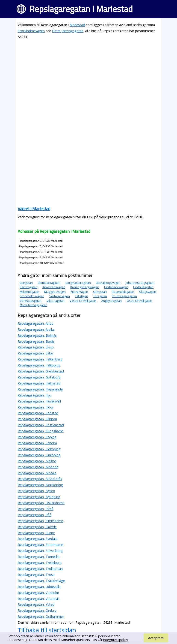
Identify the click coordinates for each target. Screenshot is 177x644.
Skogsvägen (148, 292)
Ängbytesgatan (111, 301)
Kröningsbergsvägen (85, 287)
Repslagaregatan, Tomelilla (39, 557)
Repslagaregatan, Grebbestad (41, 371)
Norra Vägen (79, 292)
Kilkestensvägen (54, 287)
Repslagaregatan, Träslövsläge (41, 581)
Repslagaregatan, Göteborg (39, 377)
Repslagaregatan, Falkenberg (40, 359)
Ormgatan (100, 292)
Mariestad (77, 25)
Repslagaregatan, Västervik (39, 599)
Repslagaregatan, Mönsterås (40, 479)
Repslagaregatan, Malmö (37, 461)
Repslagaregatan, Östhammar (41, 616)
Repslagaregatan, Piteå (36, 509)
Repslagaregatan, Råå (35, 515)
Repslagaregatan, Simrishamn (40, 521)
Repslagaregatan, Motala (37, 473)
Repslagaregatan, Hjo (34, 395)
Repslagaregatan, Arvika (36, 329)
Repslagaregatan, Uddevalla (39, 587)
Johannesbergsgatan (140, 283)
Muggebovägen (55, 292)
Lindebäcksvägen (116, 287)
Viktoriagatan (56, 301)
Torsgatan (100, 296)
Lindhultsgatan (143, 287)
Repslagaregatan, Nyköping (39, 497)
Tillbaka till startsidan (47, 630)
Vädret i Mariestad (34, 209)
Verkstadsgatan (31, 301)
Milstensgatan (29, 292)
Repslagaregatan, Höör (36, 407)
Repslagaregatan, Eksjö (36, 347)
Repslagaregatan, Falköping (39, 365)
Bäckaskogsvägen (108, 283)
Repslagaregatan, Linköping (39, 455)
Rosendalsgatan (123, 292)
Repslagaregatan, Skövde (37, 527)
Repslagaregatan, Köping (37, 437)
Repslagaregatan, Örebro (37, 610)
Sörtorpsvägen (60, 296)
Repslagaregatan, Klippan (37, 419)
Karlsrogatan (29, 287)
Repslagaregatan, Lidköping (39, 449)
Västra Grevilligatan (83, 301)
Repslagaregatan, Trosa (36, 575)
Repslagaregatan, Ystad (36, 604)
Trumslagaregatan (124, 296)
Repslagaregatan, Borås (36, 341)
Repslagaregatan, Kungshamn (41, 431)
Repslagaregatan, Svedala (38, 539)
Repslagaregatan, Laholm (37, 443)
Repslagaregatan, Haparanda (40, 389)
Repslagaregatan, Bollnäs (37, 335)
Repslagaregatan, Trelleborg (40, 563)
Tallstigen (81, 296)
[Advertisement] (88, 76)
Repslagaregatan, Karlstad (38, 413)
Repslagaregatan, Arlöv (35, 323)
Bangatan (26, 283)
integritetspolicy (116, 640)
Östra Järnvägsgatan (68, 31)
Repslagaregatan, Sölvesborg (40, 551)
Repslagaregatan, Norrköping (40, 485)
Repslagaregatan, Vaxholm (38, 593)
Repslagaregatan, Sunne (36, 533)
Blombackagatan (49, 283)
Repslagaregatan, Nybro (36, 491)
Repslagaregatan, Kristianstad (41, 425)
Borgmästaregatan (78, 283)
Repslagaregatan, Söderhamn (40, 545)
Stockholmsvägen (31, 31)
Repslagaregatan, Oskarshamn (41, 503)
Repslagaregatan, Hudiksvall (39, 401)
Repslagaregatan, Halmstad (39, 383)
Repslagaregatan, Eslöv (36, 353)
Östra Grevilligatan (139, 301)
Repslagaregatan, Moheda (38, 467)
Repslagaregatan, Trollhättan (40, 569)
